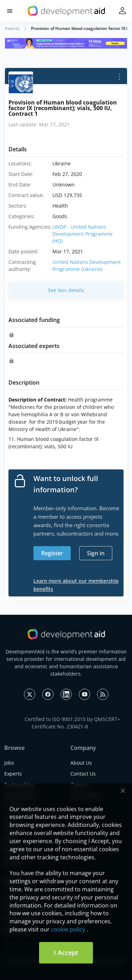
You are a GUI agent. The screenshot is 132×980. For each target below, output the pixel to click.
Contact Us (83, 774)
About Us (81, 763)
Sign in (96, 553)
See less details (66, 290)
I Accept (66, 953)
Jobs (9, 763)
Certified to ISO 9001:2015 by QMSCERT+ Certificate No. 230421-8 (72, 723)
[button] (10, 11)
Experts (13, 774)
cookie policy (68, 929)
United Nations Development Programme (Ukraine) (87, 265)
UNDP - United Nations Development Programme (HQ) (83, 234)
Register (52, 553)
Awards (12, 28)
